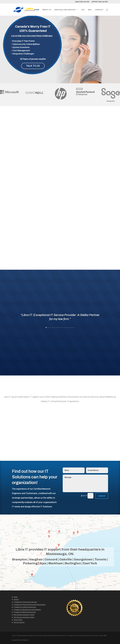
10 (64, 328)
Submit (102, 496)
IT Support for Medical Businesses (25, 612)
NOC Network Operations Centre (24, 615)
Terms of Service (19, 622)
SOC (83, 10)
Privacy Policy (18, 620)
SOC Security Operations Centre (24, 617)
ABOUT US (47, 10)
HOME (37, 10)
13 (70, 328)
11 (66, 328)
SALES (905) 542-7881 (82, 2)
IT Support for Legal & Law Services (25, 607)
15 (74, 328)
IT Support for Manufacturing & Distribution (27, 610)
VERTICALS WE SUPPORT (65, 10)
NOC (90, 10)
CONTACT (99, 10)
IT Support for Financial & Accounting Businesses (30, 605)
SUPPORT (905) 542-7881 (100, 2)
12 (68, 328)
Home (16, 597)
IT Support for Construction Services (25, 602)
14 (72, 328)
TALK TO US (33, 66)
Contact (16, 599)
